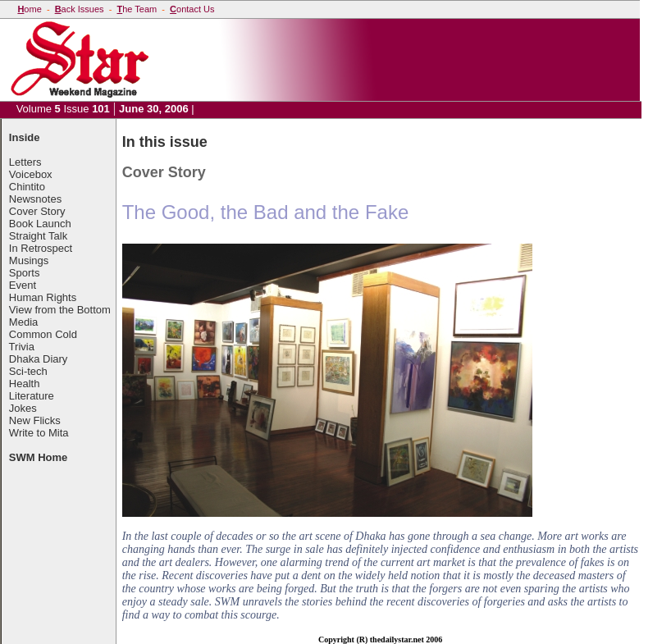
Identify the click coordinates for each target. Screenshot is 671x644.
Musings (29, 260)
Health (25, 384)
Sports (25, 273)
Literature (32, 396)
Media (23, 322)
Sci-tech (28, 371)
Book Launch (40, 224)
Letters (25, 162)
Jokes (23, 408)
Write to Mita (39, 433)
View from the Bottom (60, 310)
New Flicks (35, 420)
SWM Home (39, 457)
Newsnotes (35, 199)
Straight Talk (38, 236)
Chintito (27, 187)
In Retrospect (41, 248)
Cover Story (37, 211)
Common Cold (43, 334)
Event (23, 285)
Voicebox (31, 174)
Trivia (22, 347)
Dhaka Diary (39, 359)
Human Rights (43, 297)
